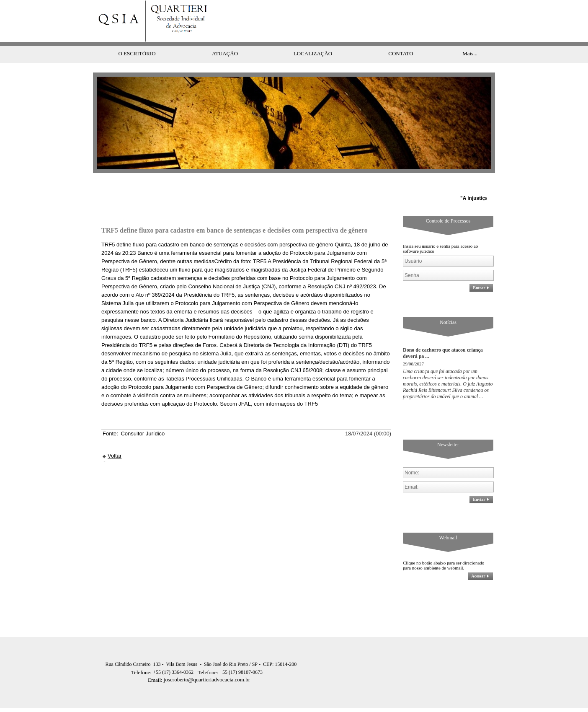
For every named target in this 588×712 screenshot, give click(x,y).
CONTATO (401, 37)
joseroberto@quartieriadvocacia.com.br (199, 663)
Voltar (115, 439)
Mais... (470, 37)
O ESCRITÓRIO (137, 37)
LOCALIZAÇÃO (313, 37)
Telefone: (142, 656)
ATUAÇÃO (225, 37)
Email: (156, 663)
